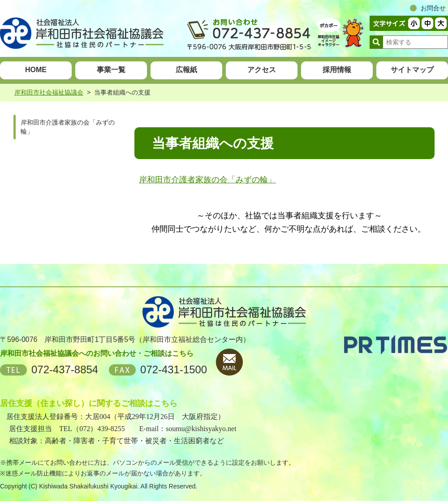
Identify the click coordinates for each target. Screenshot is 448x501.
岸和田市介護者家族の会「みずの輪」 (207, 180)
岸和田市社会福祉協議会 (49, 92)
